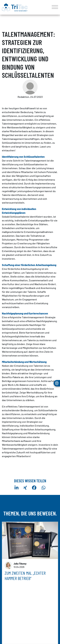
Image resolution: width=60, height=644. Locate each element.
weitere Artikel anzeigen (30, 627)
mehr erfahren (12, 610)
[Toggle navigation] (54, 7)
